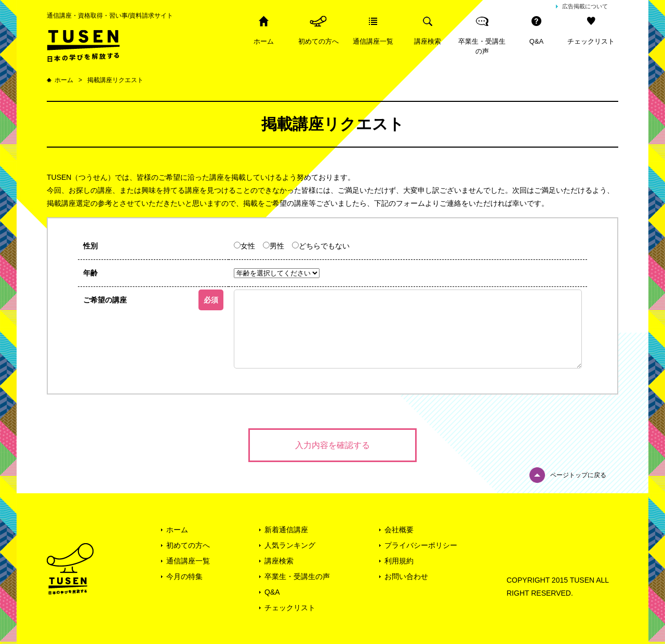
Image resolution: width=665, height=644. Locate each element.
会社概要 (399, 530)
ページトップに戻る (578, 475)
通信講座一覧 (373, 41)
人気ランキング (290, 545)
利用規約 (399, 561)
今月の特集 (184, 576)
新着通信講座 (286, 530)
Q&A (536, 41)
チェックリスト (591, 41)
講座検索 (428, 41)
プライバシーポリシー (421, 545)
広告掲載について (585, 6)
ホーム (264, 41)
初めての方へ (318, 41)
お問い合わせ (406, 576)
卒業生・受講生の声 (482, 46)
